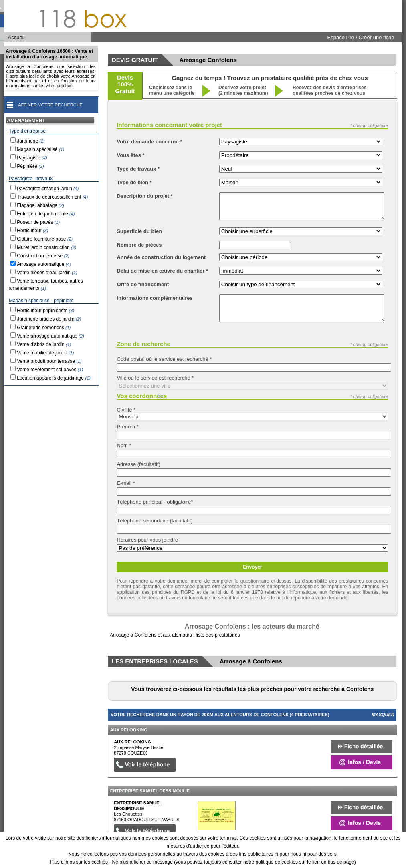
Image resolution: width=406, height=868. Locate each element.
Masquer (383, 715)
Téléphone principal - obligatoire (155, 502)
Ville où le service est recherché (155, 378)
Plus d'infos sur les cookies (79, 862)
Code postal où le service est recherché (164, 359)
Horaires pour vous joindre (147, 540)
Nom (124, 445)
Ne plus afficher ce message (142, 862)
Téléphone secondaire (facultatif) (155, 521)
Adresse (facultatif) (138, 464)
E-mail (126, 483)
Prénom (127, 427)
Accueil (16, 37)
